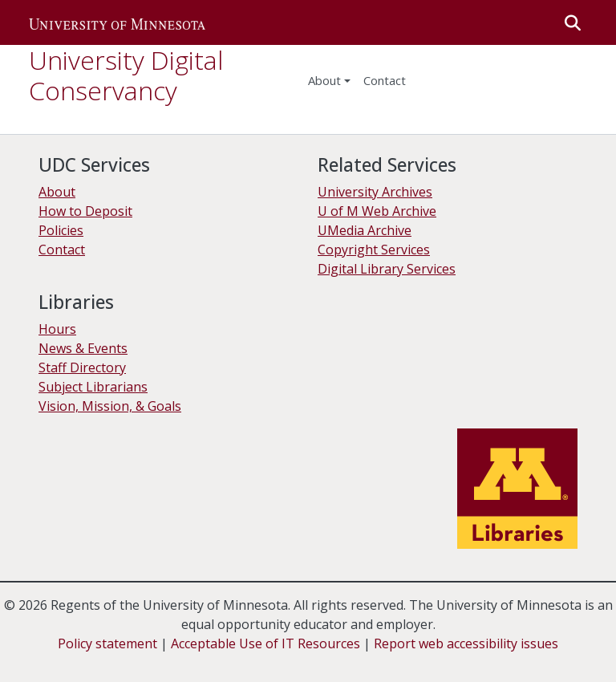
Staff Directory (82, 367)
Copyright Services (374, 250)
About (57, 192)
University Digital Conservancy (126, 75)
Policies (61, 230)
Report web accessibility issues (466, 643)
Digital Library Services (387, 269)
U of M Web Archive (377, 211)
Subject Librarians (93, 387)
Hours (57, 329)
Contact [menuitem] (385, 80)
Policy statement (107, 643)
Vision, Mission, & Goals (110, 406)
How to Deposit (85, 211)
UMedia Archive (365, 230)
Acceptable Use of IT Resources (265, 643)
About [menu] (324, 80)
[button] (117, 22)
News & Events (83, 348)
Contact (62, 250)
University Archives (375, 192)
